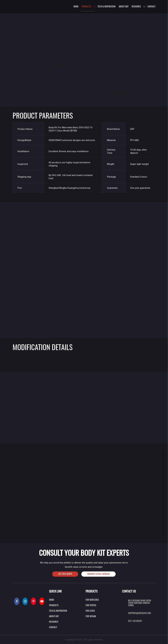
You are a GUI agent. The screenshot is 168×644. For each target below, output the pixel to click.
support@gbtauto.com (139, 613)
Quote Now (103, 93)
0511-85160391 (135, 621)
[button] (77, 65)
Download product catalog (114, 98)
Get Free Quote (65, 574)
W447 (79, 16)
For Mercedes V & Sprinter (59, 16)
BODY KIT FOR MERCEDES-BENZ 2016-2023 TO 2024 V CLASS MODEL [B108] (55, 20)
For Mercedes (34, 16)
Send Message (129, 528)
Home (21, 16)
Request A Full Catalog (99, 574)
